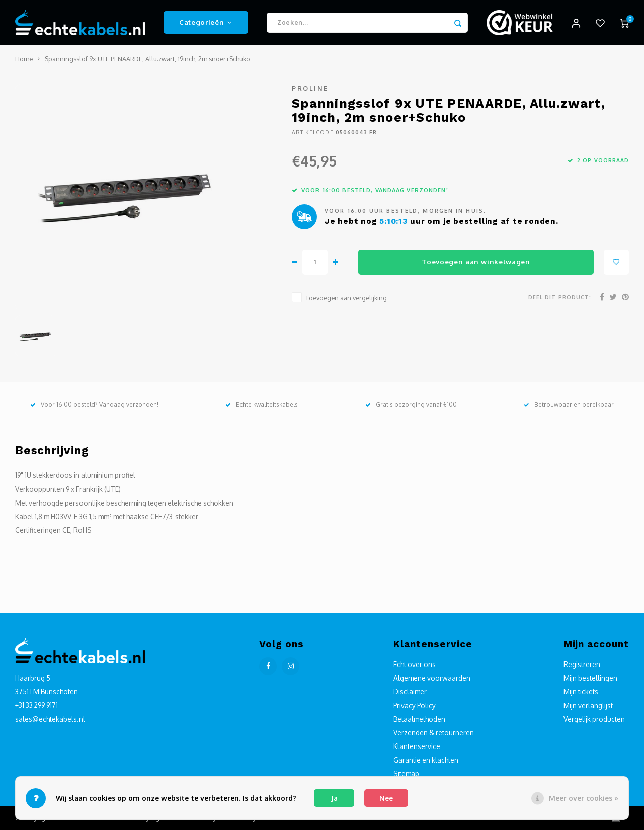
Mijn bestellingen (590, 678)
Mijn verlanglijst (588, 705)
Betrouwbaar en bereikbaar (569, 405)
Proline (310, 89)
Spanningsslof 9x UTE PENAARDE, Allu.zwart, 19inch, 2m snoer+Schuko (147, 59)
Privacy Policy (415, 705)
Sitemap (406, 774)
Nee (386, 798)
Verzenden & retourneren (434, 733)
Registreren (582, 665)
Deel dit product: (560, 298)
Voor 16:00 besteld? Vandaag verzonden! (94, 405)
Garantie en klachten (426, 760)
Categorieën (206, 22)
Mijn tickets (581, 692)
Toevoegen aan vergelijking (346, 298)
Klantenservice (417, 747)
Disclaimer (410, 692)
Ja (334, 798)
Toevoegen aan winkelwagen (476, 262)
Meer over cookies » (584, 798)
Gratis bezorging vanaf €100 (411, 405)
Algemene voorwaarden (432, 678)
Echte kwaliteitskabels (262, 405)
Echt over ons (415, 665)
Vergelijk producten (594, 719)
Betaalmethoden (419, 719)
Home (24, 59)
